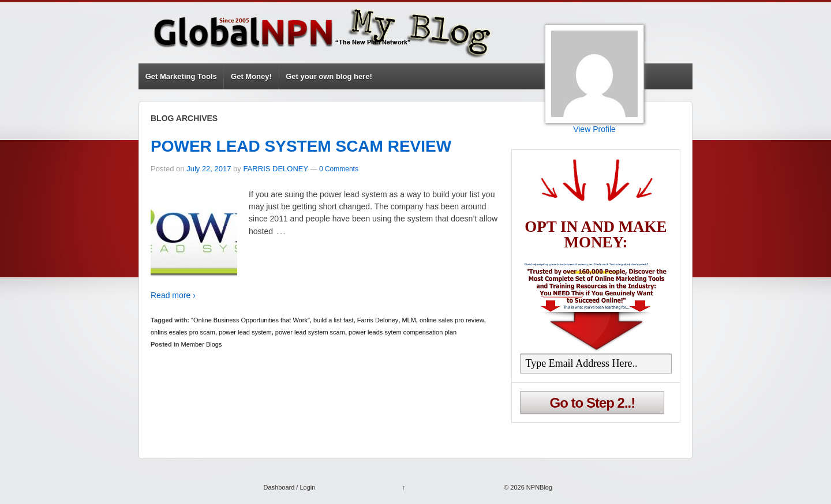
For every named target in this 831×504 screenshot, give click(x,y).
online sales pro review (452, 320)
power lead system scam (310, 332)
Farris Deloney (378, 320)
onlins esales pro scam (183, 332)
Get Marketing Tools (181, 76)
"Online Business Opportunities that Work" (250, 320)
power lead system (245, 332)
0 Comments (339, 169)
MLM (409, 320)
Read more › (173, 295)
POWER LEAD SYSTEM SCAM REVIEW (301, 146)
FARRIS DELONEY (275, 169)
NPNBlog (538, 487)
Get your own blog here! (329, 76)
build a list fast (334, 320)
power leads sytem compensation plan (403, 332)
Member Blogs (202, 344)
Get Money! (251, 76)
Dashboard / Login (289, 487)
